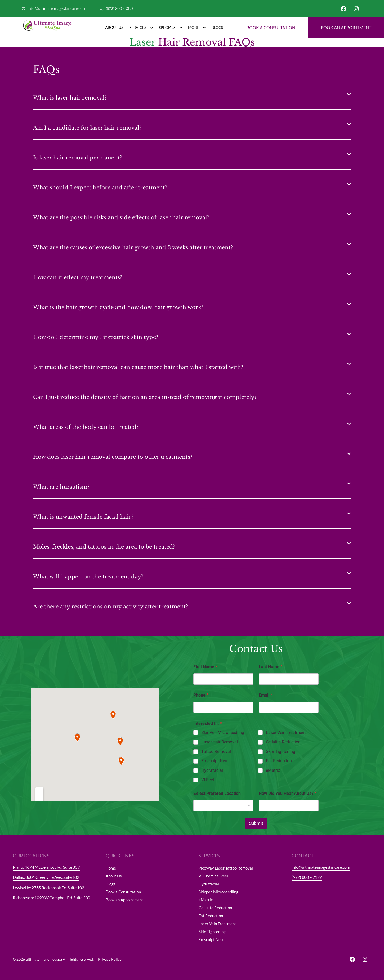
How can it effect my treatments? (78, 277)
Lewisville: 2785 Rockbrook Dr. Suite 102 (48, 887)
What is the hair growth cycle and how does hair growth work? (118, 307)
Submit (256, 823)
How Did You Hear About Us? (288, 793)
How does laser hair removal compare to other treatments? (113, 457)
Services (141, 28)
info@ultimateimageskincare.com (321, 867)
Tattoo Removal (216, 752)
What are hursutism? (61, 487)
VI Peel (208, 780)
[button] (192, 95)
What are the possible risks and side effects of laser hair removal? (121, 217)
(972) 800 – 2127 (307, 877)
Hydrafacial (212, 770)
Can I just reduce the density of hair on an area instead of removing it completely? (145, 397)
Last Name (271, 667)
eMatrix (273, 770)
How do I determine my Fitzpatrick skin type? (96, 337)
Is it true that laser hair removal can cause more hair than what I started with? (138, 367)
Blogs (217, 27)
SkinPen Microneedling (223, 732)
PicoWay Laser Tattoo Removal (226, 868)
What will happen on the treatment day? (88, 577)
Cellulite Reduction (283, 742)
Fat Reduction (279, 761)
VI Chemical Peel (213, 876)
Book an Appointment (124, 900)
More (197, 28)
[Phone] (223, 707)
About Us (114, 27)
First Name (205, 667)
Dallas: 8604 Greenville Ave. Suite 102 (46, 877)
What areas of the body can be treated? (86, 427)
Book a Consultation (123, 892)
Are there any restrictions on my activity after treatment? (111, 607)
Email (265, 695)
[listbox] (223, 806)
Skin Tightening (281, 752)
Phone (201, 695)
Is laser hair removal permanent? (78, 158)
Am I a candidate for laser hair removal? (87, 128)
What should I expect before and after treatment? (100, 188)
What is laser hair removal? (70, 98)
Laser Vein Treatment (286, 732)
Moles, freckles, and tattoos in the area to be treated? (104, 547)
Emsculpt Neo (214, 761)
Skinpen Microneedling (218, 892)
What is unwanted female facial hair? (83, 517)
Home (111, 868)
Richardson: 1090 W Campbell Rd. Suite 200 (51, 897)
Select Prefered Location (217, 793)
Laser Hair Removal (220, 742)
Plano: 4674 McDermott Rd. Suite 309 (46, 867)
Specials (170, 28)
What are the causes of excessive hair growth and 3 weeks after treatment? (133, 247)
